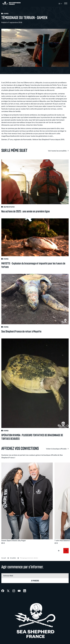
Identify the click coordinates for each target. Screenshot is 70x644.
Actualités (13, 558)
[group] (27, 503)
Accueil (4, 558)
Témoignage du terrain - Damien (29, 558)
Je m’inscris (35, 581)
